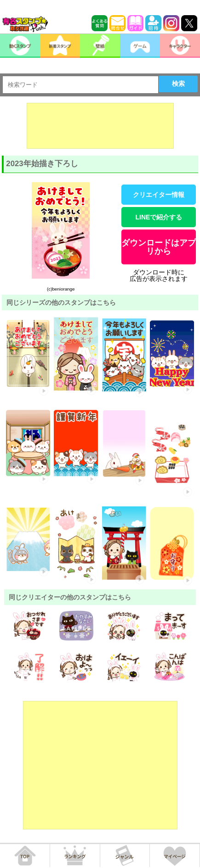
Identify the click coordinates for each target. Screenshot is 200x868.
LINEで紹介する (159, 217)
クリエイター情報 (159, 195)
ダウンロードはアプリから (159, 247)
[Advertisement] (100, 126)
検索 (178, 84)
